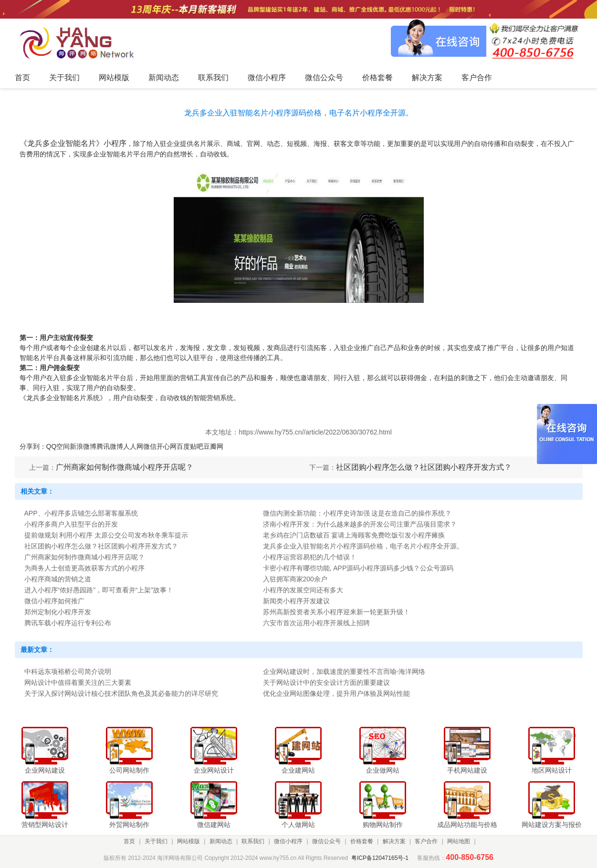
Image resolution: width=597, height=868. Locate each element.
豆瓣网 (213, 446)
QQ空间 (58, 446)
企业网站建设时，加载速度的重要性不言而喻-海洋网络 (344, 672)
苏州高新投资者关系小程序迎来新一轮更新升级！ (336, 612)
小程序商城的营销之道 (58, 579)
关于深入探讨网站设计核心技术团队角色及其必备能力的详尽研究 (121, 693)
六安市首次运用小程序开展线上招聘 (316, 623)
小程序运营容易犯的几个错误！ (310, 557)
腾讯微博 (110, 446)
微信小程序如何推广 (54, 601)
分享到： (33, 446)
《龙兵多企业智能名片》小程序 (73, 143)
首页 (129, 841)
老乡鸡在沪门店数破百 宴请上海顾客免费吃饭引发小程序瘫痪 (354, 535)
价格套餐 (362, 841)
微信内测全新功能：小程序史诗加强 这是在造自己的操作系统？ (357, 513)
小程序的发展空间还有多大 (303, 590)
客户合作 (426, 841)
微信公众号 (326, 841)
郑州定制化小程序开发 (58, 612)
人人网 (133, 446)
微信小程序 (288, 841)
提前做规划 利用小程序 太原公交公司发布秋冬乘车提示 (106, 535)
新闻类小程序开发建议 (296, 601)
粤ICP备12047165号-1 (380, 858)
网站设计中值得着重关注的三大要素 (78, 682)
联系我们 (253, 841)
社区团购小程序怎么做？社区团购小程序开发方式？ (424, 467)
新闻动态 (221, 841)
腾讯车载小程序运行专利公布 (68, 623)
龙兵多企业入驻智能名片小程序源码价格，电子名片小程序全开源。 (363, 546)
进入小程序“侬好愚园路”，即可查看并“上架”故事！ (99, 590)
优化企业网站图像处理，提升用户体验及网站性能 (336, 693)
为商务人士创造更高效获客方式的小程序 (84, 568)
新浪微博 (83, 446)
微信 (150, 446)
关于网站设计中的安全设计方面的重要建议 (326, 682)
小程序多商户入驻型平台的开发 (71, 524)
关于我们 (156, 841)
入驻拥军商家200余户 (295, 579)
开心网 (167, 446)
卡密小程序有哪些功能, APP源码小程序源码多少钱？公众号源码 (358, 568)
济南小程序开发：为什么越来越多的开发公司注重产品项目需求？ (360, 524)
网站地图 (459, 841)
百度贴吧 (190, 446)
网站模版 (189, 841)
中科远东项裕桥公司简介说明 (68, 672)
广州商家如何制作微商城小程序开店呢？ (125, 467)
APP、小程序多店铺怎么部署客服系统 (81, 513)
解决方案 (394, 841)
